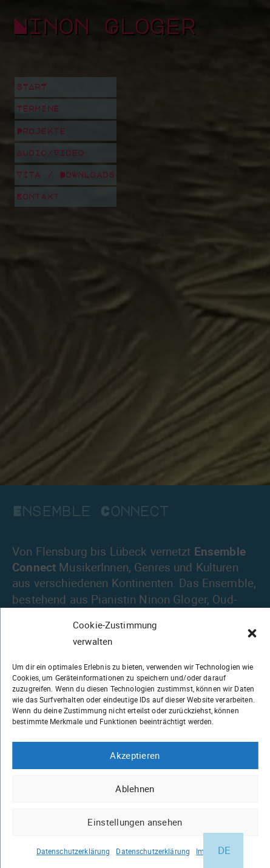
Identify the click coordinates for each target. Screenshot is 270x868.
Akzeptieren (135, 755)
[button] (252, 633)
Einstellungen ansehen (135, 822)
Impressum (215, 851)
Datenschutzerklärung (73, 851)
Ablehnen (135, 789)
